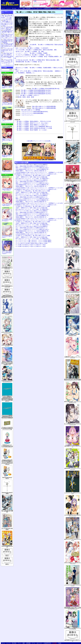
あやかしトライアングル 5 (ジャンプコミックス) (7, 333)
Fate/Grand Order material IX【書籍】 (7, 493)
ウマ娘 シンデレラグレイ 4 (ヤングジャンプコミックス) (73, 121)
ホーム (3, 8)
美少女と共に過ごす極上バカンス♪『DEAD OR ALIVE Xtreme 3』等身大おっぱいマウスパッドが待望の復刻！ (7, 28)
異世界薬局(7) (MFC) (73, 335)
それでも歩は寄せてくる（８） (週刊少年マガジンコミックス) (73, 515)
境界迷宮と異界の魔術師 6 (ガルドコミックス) (73, 247)
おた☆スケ (39, 8)
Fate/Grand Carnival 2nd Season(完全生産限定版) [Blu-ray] (7, 546)
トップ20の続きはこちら (8, 65)
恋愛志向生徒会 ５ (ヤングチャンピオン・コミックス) (73, 469)
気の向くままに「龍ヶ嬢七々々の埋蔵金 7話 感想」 (30, 51)
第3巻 (28, 97)
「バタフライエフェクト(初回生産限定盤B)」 (30, 113)
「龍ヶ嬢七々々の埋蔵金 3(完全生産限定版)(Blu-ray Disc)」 (34, 92)
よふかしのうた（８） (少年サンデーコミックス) (73, 493)
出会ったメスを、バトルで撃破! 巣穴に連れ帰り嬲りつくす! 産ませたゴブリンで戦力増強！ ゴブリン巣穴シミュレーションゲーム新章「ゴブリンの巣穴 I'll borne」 (7, 17)
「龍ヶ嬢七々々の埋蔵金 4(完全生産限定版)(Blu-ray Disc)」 (34, 94)
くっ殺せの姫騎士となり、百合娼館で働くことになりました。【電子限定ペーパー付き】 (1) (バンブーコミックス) (73, 55)
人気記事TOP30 (47, 8)
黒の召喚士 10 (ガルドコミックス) (73, 226)
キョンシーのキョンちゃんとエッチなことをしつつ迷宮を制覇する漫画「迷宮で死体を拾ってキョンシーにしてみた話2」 (7, 50)
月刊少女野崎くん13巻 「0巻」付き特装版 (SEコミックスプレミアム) (7, 268)
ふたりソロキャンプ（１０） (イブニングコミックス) (73, 585)
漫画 (24, 8)
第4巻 (32, 97)
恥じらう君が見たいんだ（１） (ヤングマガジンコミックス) (73, 424)
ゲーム (34, 8)
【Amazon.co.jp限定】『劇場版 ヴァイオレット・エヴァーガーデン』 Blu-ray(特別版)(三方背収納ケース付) (7, 363)
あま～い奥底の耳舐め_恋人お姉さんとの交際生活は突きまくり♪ (32, 166)
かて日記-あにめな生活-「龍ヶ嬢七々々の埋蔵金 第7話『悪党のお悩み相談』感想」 (38, 60)
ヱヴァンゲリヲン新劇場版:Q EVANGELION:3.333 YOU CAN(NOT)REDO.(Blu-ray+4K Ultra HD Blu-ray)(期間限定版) (7, 417)
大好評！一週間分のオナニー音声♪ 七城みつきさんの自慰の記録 (31, 177)
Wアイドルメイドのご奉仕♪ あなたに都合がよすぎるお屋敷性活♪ (32, 165)
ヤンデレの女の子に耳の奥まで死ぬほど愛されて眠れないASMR (32, 243)
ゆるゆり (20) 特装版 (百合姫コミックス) (7, 346)
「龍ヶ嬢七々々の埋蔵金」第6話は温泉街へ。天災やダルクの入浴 (33, 121)
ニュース (8, 8)
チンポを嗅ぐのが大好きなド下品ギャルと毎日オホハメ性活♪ (31, 245)
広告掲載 (55, 8)
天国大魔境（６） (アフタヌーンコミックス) (73, 314)
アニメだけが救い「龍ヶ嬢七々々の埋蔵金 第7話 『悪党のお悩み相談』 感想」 (37, 50)
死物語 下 (7, 556)
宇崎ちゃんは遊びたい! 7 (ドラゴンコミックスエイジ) (7, 381)
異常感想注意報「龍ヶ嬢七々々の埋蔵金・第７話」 (29, 62)
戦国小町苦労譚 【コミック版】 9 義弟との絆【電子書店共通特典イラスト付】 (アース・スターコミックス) (73, 608)
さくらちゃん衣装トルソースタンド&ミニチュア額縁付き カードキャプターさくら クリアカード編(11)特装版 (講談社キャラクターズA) (73, 181)
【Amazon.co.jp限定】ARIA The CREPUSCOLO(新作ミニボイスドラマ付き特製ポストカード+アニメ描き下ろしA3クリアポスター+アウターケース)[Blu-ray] (7, 462)
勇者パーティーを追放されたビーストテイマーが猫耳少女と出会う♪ (32, 168)
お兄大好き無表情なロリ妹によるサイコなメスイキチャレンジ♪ (31, 234)
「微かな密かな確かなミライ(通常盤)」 (28, 110)
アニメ (19, 8)
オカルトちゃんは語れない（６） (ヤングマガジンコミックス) (73, 204)
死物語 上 (7, 564)
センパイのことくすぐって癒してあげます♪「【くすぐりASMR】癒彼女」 (34, 240)
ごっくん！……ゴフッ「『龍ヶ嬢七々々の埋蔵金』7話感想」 (32, 53)
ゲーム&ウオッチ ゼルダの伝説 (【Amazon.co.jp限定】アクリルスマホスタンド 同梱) (7, 428)
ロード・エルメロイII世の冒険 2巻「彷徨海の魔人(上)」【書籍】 (7, 511)
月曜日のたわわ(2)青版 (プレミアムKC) (7, 314)
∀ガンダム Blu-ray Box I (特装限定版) (7, 529)
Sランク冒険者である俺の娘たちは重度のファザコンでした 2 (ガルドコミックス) (73, 270)
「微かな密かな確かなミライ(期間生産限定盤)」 (42, 108)
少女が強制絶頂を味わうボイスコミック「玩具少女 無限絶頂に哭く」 (33, 169)
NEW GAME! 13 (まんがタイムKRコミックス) (73, 641)
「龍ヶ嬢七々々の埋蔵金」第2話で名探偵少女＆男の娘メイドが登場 (34, 128)
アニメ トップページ (39, 141)
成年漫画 (28, 8)
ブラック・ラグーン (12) (7, 277)
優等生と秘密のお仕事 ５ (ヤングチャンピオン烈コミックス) (73, 402)
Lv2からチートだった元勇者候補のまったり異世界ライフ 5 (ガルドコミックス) (73, 292)
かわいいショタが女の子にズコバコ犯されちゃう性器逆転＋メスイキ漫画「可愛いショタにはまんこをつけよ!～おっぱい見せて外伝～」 (7, 61)
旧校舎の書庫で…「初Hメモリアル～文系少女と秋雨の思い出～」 (32, 171)
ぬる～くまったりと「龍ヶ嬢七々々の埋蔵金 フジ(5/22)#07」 (33, 48)
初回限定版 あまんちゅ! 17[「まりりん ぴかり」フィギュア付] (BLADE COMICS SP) (7, 446)
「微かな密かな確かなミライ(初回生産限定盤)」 (42, 106)
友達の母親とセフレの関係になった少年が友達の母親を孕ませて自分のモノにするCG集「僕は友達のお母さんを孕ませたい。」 (7, 45)
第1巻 (20, 97)
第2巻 (24, 97)
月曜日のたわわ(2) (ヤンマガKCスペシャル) (73, 88)
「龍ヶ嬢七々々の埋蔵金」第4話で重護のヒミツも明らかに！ (32, 125)
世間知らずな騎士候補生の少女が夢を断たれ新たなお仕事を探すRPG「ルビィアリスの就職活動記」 (7, 41)
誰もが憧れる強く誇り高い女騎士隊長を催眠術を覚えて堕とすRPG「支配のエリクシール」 (7, 32)
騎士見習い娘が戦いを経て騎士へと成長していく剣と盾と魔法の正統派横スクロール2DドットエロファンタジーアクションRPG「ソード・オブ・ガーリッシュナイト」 (7, 37)
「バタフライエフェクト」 (25, 115)
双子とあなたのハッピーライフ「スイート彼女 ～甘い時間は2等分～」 (33, 178)
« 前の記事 (29, 141)
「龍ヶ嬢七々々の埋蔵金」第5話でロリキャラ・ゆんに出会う (32, 123)
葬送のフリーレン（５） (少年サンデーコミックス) (73, 540)
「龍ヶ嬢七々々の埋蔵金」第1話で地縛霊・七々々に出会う (31, 130)
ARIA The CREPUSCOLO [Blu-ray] (7, 478)
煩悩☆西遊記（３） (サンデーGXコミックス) (73, 446)
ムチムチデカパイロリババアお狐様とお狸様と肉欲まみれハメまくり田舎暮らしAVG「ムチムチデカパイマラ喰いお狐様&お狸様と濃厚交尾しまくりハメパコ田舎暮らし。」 (7, 56)
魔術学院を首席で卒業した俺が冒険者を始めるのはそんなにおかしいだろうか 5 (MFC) (73, 380)
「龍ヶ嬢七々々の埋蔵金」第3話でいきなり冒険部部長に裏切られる (34, 127)
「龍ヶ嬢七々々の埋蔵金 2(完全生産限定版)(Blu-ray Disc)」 (34, 90)
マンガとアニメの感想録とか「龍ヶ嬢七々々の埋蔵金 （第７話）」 (34, 55)
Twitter (60, 8)
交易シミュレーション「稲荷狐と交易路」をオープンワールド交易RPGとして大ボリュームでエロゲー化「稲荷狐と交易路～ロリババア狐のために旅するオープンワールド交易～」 (7, 23)
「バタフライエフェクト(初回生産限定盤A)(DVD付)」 (32, 112)
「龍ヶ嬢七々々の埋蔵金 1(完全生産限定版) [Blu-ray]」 (44, 89)
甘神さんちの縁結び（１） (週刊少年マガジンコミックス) (73, 563)
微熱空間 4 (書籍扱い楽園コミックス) (73, 67)
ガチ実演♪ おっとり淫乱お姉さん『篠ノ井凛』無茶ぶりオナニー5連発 (33, 175)
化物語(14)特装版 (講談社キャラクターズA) (7, 286)
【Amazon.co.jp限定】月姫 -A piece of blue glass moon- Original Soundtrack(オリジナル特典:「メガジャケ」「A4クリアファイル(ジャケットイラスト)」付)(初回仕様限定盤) (73, 31)
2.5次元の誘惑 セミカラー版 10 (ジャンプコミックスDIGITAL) (73, 628)
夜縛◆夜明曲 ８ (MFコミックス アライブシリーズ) (73, 357)
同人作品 (14, 8)
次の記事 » (48, 141)
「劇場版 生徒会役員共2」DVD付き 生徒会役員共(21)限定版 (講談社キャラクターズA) (7, 296)
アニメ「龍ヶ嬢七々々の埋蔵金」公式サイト (28, 95)
